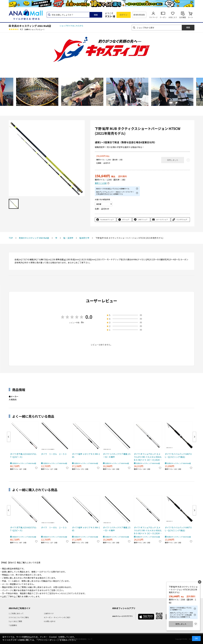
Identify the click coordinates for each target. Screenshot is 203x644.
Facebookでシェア (107, 219)
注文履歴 (182, 17)
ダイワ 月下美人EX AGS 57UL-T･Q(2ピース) (23, 455)
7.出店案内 (13, 625)
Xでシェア (126, 219)
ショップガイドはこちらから (71, 26)
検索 (96, 15)
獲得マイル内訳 (101, 183)
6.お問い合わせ (50, 621)
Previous (9, 437)
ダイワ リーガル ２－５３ (54, 454)
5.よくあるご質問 (15, 621)
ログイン (124, 15)
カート (190, 17)
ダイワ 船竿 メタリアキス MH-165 (86, 455)
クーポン (163, 17)
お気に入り (173, 17)
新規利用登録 (139, 15)
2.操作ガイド (49, 613)
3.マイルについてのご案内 (19, 617)
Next (194, 437)
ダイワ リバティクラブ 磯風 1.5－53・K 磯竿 (117, 455)
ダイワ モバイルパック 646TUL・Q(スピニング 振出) (178, 455)
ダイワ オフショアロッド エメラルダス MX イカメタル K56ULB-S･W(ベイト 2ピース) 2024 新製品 (148, 457)
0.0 (89, 317)
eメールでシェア (162, 219)
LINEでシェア (143, 219)
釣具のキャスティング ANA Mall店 (31, 26)
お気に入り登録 (196, 624)
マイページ (153, 17)
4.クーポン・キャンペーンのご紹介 (57, 617)
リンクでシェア (182, 219)
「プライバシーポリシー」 (48, 640)
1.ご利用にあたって (16, 613)
